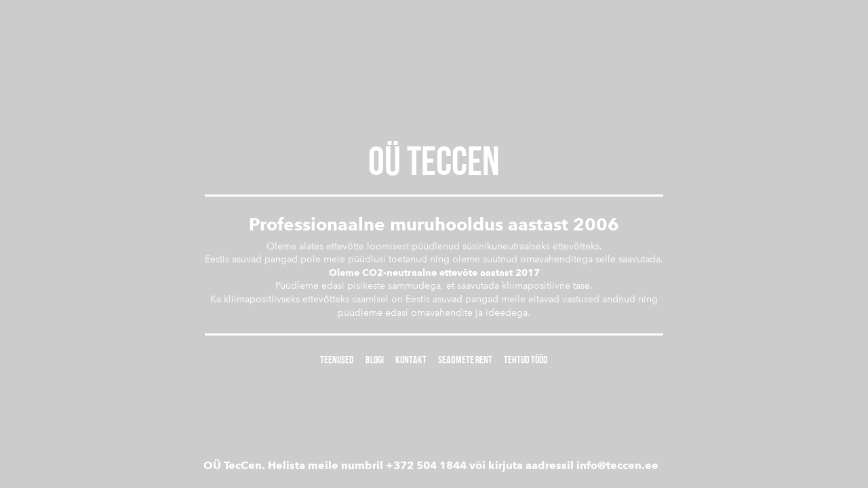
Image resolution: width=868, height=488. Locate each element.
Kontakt (411, 360)
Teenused (337, 360)
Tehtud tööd (526, 360)
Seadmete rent (465, 360)
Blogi (375, 360)
